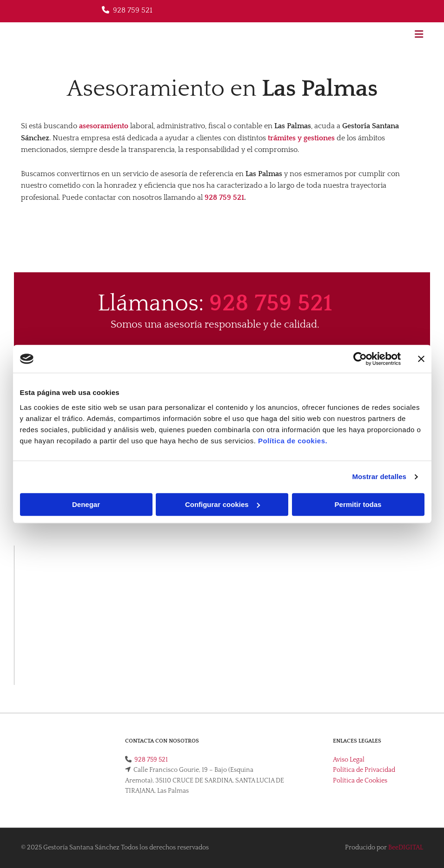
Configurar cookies (222, 504)
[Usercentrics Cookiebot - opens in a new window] (360, 359)
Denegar (86, 504)
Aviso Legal (349, 760)
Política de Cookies (360, 781)
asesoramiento (104, 126)
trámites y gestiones (301, 138)
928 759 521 (133, 10)
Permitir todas (358, 504)
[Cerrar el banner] (421, 359)
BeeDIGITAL (406, 848)
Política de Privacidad (364, 770)
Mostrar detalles (379, 477)
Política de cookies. (293, 441)
